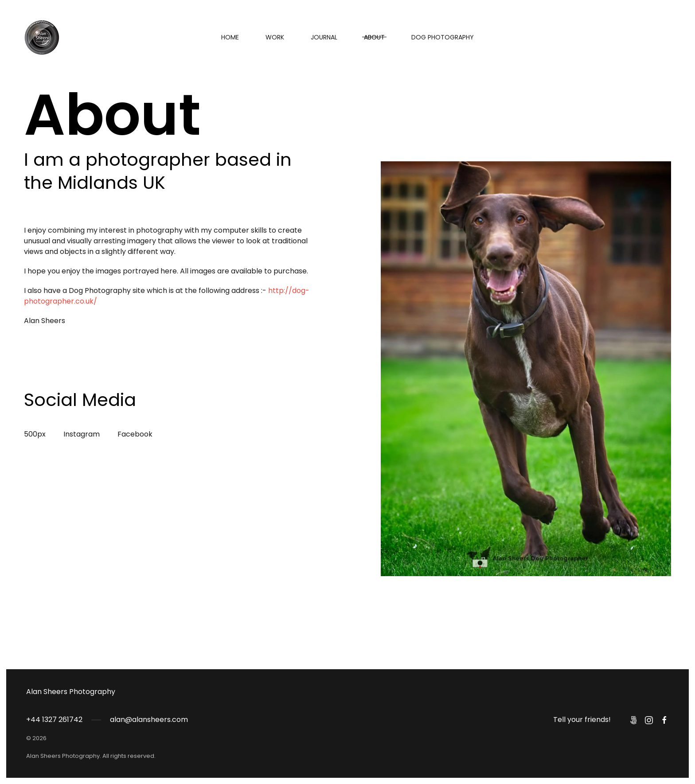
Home (230, 37)
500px (35, 434)
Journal (324, 37)
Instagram (82, 434)
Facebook (135, 434)
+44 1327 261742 (54, 720)
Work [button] (275, 37)
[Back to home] (42, 37)
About (374, 37)
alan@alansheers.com (149, 720)
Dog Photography (443, 37)
